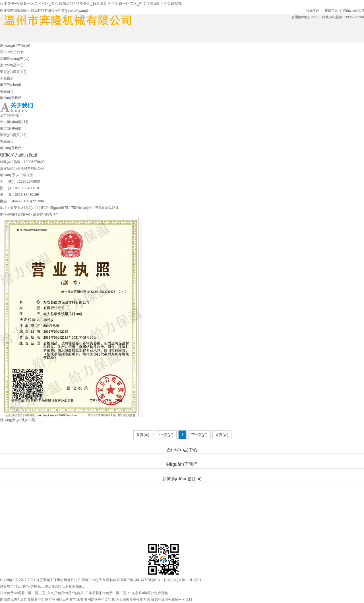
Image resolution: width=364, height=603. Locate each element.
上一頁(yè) (165, 435)
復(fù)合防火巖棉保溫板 (221, 457)
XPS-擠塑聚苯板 (138, 457)
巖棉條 (179, 457)
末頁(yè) (222, 435)
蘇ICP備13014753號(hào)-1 (142, 580)
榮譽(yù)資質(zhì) (13, 72)
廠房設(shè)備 (11, 85)
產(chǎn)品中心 (12, 65)
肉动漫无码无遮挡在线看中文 (22, 600)
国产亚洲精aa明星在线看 (64, 600)
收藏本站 (313, 11)
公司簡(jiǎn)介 (11, 115)
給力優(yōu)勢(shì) (14, 122)
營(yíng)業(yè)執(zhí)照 (17, 420)
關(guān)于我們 (12, 52)
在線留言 (331, 11)
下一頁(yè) (199, 435)
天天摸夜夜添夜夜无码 (133, 600)
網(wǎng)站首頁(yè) (15, 46)
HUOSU (195, 580)
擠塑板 (156, 457)
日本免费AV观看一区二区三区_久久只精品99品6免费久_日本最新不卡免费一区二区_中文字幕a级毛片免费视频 (91, 4)
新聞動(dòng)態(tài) (15, 59)
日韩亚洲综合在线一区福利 (171, 600)
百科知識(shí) (202, 486)
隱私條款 (113, 580)
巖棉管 (167, 457)
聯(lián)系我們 (353, 11)
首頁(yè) (143, 435)
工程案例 (7, 78)
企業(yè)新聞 (161, 486)
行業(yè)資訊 (182, 486)
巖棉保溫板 (193, 457)
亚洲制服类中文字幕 (100, 600)
